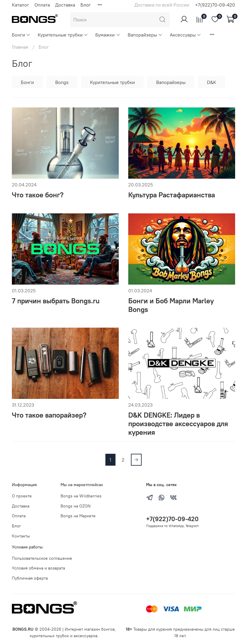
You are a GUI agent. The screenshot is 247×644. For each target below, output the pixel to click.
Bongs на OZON (76, 506)
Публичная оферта (30, 578)
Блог (86, 5)
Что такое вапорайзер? (49, 415)
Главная (20, 47)
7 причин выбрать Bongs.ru (56, 301)
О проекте (22, 496)
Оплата (42, 5)
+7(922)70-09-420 (215, 5)
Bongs (62, 82)
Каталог (20, 5)
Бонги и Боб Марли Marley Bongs (171, 305)
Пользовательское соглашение (42, 558)
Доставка (65, 5)
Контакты (21, 536)
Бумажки (108, 35)
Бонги (21, 35)
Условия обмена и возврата (38, 568)
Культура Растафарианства (172, 195)
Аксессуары (186, 35)
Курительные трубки (63, 35)
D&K (212, 82)
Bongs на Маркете (78, 516)
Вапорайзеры (145, 35)
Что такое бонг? (38, 195)
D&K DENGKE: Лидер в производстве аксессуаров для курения (178, 423)
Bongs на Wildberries (81, 496)
